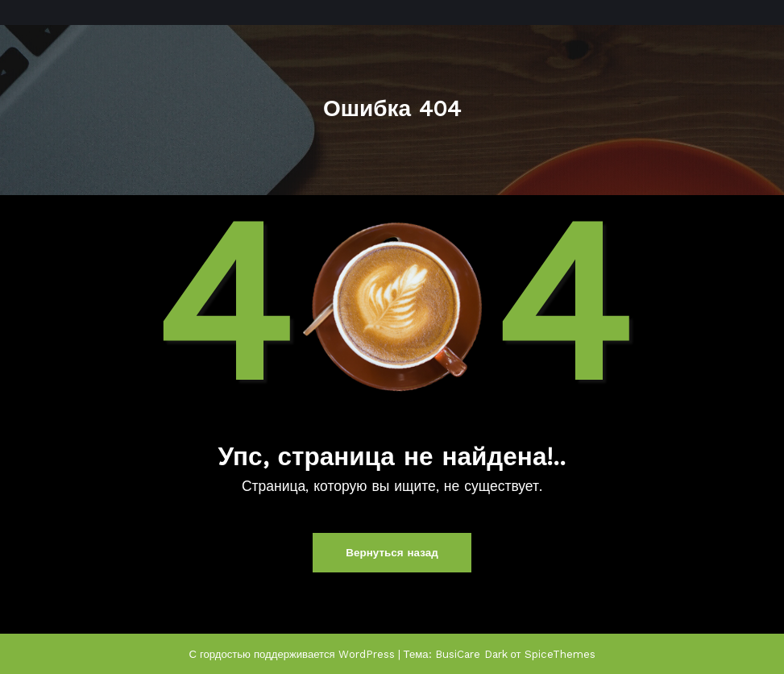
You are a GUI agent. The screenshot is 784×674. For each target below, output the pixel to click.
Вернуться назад (392, 553)
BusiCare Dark (472, 653)
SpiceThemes (560, 653)
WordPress (367, 653)
